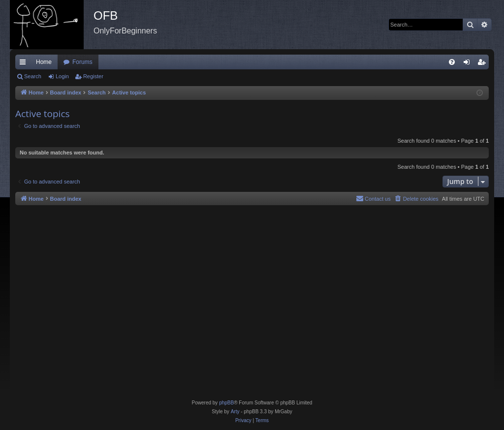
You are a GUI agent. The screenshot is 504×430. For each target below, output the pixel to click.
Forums (82, 62)
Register (93, 76)
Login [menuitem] (469, 64)
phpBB (226, 403)
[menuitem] (452, 62)
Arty (235, 412)
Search (33, 76)
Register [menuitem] (484, 64)
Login (62, 76)
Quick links (25, 64)
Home (44, 62)
